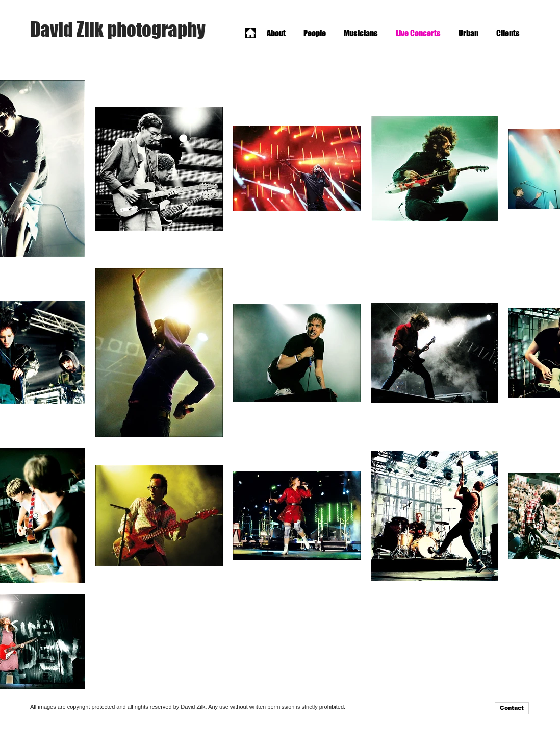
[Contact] (512, 708)
